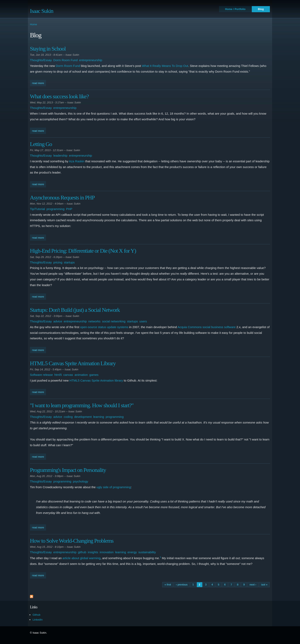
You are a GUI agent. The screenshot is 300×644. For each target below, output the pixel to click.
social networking (114, 321)
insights (93, 552)
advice (58, 321)
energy (132, 552)
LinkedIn (38, 620)
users (143, 321)
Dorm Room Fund (65, 60)
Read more (39, 83)
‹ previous (182, 585)
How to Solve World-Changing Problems (72, 541)
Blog (261, 9)
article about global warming (82, 558)
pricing (58, 262)
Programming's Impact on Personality (68, 470)
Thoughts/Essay (41, 60)
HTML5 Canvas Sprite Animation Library (73, 363)
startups (69, 262)
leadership (60, 155)
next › (253, 585)
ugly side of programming (114, 487)
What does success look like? (59, 96)
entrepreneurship (91, 60)
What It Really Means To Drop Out (165, 66)
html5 (58, 375)
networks (94, 321)
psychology (80, 481)
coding (68, 417)
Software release (41, 375)
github (82, 552)
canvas (68, 375)
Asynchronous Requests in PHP (62, 198)
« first (168, 585)
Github (36, 615)
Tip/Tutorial (37, 209)
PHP (69, 209)
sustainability (147, 552)
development (83, 417)
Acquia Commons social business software (206, 327)
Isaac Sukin (42, 11)
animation (81, 375)
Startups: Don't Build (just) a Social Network (75, 310)
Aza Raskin (77, 161)
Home (33, 24)
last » (264, 585)
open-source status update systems (104, 327)
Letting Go (41, 144)
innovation (107, 552)
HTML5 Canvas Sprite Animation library (96, 380)
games (94, 375)
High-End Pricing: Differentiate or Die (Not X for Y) (83, 251)
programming (55, 209)
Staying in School (48, 49)
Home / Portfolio (235, 9)
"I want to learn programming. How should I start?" (82, 405)
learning (99, 417)
